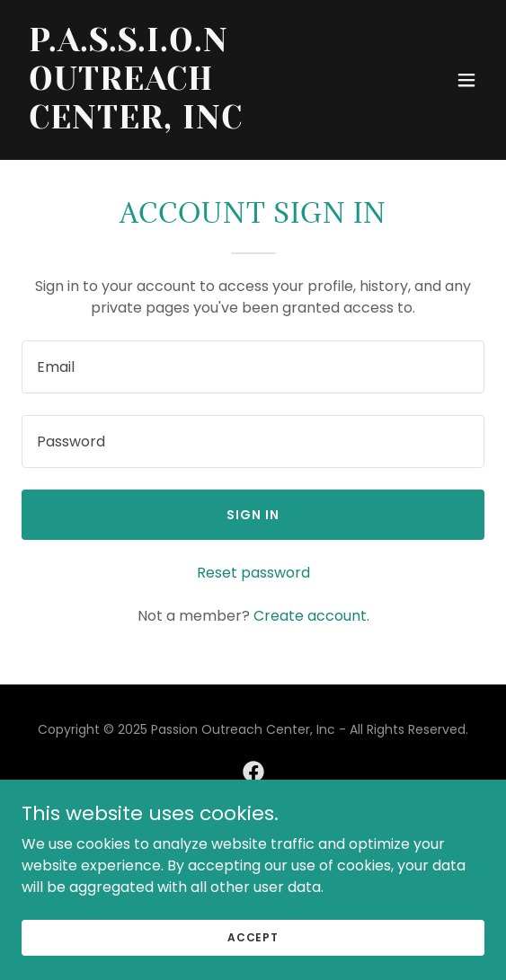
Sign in (253, 515)
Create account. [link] (311, 616)
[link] (184, 124)
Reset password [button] (253, 573)
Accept (253, 936)
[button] (466, 80)
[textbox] (253, 367)
